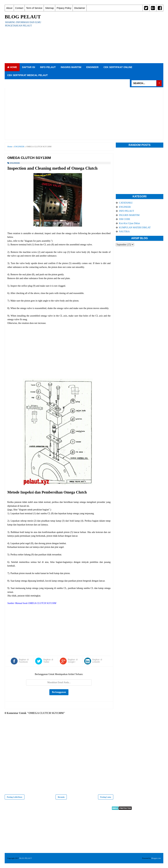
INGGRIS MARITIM (71, 67)
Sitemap (49, 8)
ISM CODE (125, 219)
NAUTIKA (124, 232)
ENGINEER (92, 67)
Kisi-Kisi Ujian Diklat (129, 223)
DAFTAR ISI (29, 67)
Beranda (61, 797)
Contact (19, 8)
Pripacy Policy (64, 8)
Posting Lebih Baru (15, 797)
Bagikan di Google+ (73, 661)
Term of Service (34, 8)
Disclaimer (80, 8)
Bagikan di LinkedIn (97, 661)
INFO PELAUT (48, 67)
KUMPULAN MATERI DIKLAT (135, 228)
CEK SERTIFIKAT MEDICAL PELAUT (27, 75)
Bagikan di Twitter (48, 661)
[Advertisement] (106, 37)
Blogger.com (156, 858)
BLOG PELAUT (23, 17)
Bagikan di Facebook (24, 661)
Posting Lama (106, 797)
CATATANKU (126, 203)
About (9, 8)
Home (12, 67)
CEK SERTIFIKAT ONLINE (118, 67)
